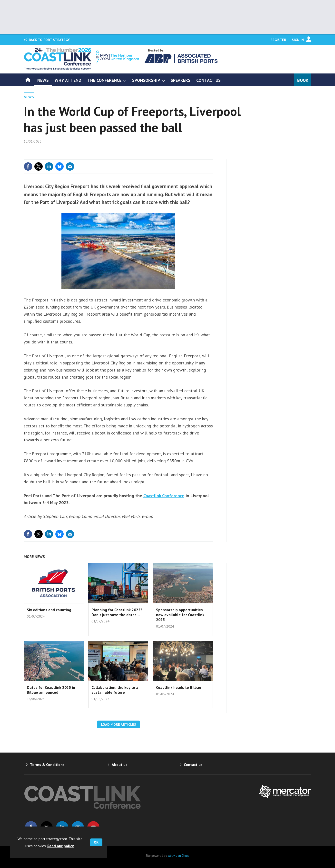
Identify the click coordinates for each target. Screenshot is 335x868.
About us (120, 765)
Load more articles (118, 724)
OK (96, 842)
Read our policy (61, 846)
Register (278, 40)
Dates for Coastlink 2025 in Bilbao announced (51, 690)
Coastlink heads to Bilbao (179, 687)
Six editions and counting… (51, 610)
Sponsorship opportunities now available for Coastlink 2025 (180, 615)
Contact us (193, 765)
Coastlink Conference (164, 496)
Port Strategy (49, 40)
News (29, 97)
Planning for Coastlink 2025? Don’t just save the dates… (117, 612)
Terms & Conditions (47, 765)
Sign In (298, 40)
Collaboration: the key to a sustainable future (115, 690)
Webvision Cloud (179, 856)
